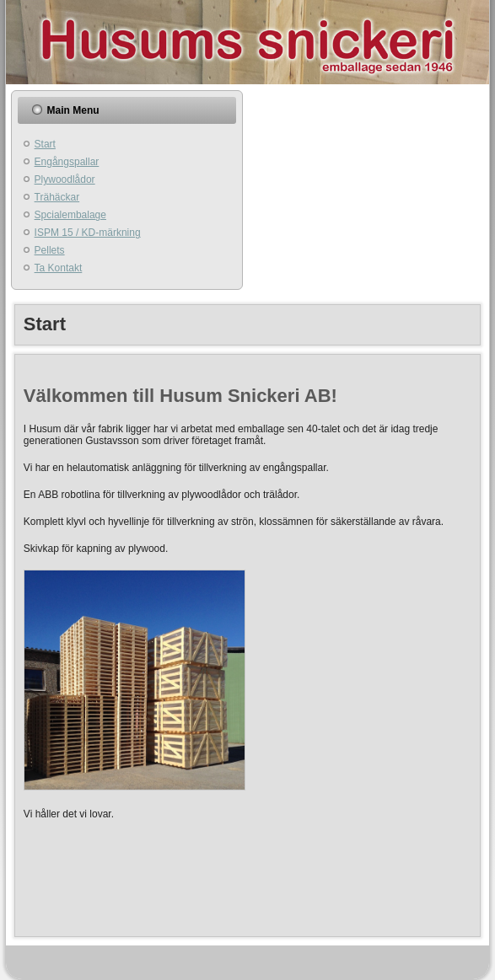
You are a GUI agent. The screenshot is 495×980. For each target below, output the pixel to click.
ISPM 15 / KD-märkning (88, 233)
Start (45, 144)
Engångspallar (67, 162)
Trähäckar (57, 197)
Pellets (50, 250)
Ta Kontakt (59, 268)
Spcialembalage (70, 215)
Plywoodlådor (65, 179)
